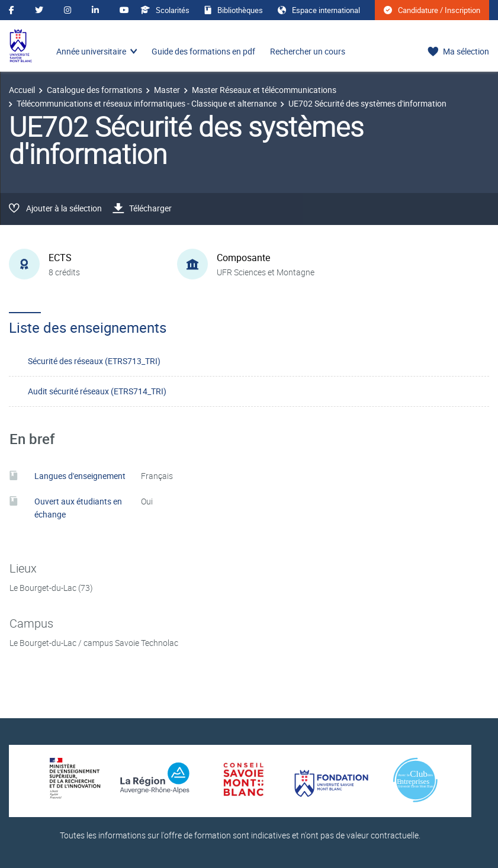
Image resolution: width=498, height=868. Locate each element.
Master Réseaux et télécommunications (264, 90)
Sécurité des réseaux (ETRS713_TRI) (94, 361)
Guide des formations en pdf (203, 51)
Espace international (319, 10)
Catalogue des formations (94, 90)
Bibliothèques (234, 10)
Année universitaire (91, 51)
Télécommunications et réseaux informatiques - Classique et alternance (147, 103)
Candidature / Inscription (432, 10)
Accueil (22, 90)
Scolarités (165, 10)
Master (167, 90)
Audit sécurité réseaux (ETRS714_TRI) (97, 391)
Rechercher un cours (308, 51)
